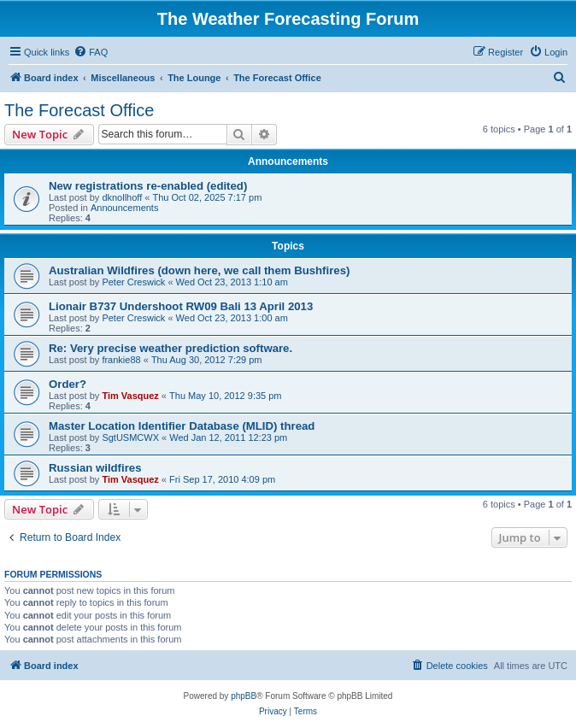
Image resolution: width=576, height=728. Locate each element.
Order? (68, 384)
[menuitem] (91, 52)
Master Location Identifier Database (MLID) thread (182, 426)
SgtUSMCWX (130, 437)
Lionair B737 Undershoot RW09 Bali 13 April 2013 (181, 306)
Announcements (125, 208)
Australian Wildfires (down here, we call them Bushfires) (199, 270)
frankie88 (121, 360)
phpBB (244, 696)
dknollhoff (122, 197)
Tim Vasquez (130, 396)
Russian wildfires (95, 468)
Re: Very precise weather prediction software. (170, 348)
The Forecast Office (79, 110)
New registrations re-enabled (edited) (148, 186)
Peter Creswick (133, 282)
